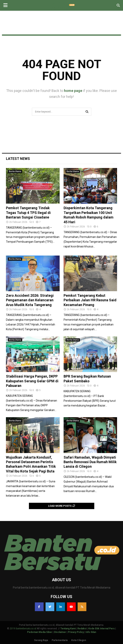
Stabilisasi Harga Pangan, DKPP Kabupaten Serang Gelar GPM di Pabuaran (32, 381)
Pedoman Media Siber (40, 632)
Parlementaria (60, 640)
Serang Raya (41, 640)
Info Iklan (91, 632)
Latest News (18, 159)
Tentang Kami (68, 629)
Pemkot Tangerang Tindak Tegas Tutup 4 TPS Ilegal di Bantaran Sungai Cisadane (28, 213)
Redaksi (82, 629)
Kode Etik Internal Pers (102, 629)
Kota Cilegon (79, 640)
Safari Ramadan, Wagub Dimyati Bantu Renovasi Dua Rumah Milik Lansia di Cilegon (90, 462)
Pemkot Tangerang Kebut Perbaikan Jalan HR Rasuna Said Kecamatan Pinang (90, 300)
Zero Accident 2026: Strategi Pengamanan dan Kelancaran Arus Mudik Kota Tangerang (30, 300)
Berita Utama (15, 171)
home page (73, 91)
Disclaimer (60, 632)
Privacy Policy (76, 632)
